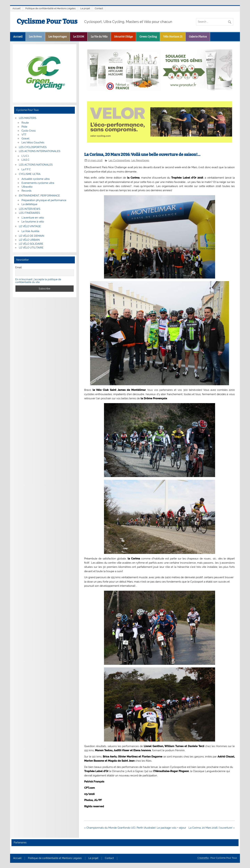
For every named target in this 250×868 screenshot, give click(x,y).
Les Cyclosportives (119, 160)
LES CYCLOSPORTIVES (33, 147)
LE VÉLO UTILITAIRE (31, 248)
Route (25, 123)
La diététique (29, 204)
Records (26, 191)
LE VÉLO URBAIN (29, 240)
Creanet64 (203, 858)
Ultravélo (27, 187)
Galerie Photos (198, 37)
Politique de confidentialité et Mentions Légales (50, 8)
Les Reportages (57, 37)
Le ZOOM (79, 37)
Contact (99, 8)
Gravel (25, 138)
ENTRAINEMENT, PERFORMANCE (39, 196)
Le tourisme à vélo (33, 222)
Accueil (16, 8)
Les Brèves (35, 37)
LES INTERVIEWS (30, 209)
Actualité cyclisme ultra (36, 179)
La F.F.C (26, 169)
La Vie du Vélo (99, 37)
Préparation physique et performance (44, 200)
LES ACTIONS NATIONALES (36, 165)
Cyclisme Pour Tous (47, 21)
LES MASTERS (28, 118)
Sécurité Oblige (123, 37)
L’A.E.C (25, 160)
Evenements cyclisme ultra (38, 183)
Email (18, 267)
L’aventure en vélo (33, 218)
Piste (24, 127)
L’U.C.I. (25, 156)
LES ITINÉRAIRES (29, 213)
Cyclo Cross (29, 131)
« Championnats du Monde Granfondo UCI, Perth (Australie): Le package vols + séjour (135, 828)
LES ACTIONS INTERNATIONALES (40, 151)
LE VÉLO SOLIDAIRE (31, 244)
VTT (24, 135)
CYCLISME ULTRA (30, 174)
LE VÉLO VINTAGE (30, 226)
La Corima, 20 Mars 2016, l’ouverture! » (212, 828)
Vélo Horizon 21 (173, 37)
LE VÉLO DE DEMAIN (32, 236)
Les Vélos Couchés (33, 142)
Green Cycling (148, 37)
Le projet (85, 8)
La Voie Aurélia (30, 231)
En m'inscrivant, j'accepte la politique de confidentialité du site (38, 281)
